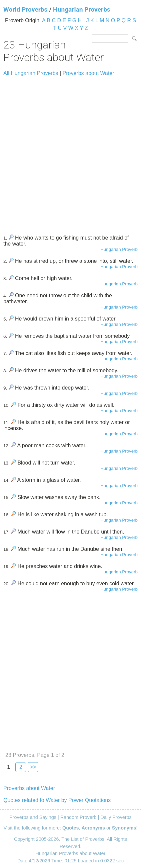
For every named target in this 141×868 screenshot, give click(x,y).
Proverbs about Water (88, 73)
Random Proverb (78, 817)
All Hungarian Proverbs (31, 73)
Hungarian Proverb (119, 249)
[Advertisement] (70, 152)
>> (33, 767)
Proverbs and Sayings (33, 817)
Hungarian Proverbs (82, 9)
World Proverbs (25, 9)
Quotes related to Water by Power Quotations (57, 800)
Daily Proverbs (116, 817)
